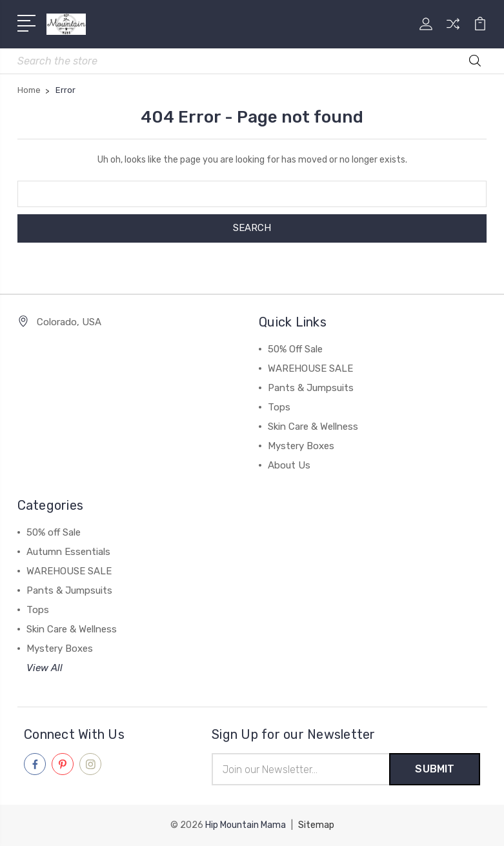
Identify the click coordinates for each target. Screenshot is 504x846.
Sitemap (316, 825)
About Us (289, 465)
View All (45, 668)
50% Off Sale (295, 349)
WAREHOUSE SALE (310, 368)
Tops (279, 407)
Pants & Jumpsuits (311, 388)
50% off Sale (54, 532)
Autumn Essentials (68, 552)
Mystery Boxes (301, 446)
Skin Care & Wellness (313, 427)
